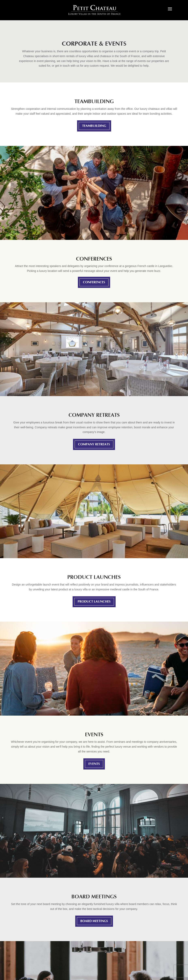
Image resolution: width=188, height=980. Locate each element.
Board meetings (94, 921)
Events (94, 764)
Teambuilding (94, 126)
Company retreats (94, 444)
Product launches (94, 602)
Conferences (94, 282)
